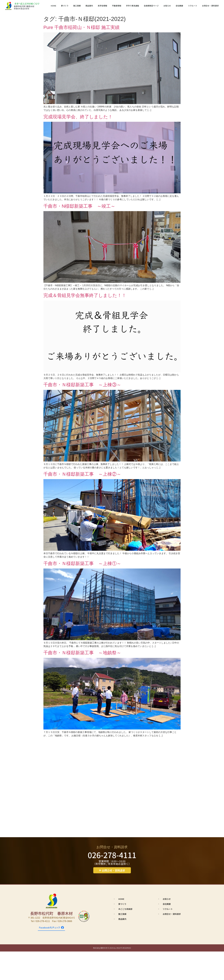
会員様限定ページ (151, 6)
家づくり (65, 6)
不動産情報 (116, 6)
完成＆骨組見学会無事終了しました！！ (85, 295)
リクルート (193, 6)
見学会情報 (102, 6)
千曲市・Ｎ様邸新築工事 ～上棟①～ (82, 563)
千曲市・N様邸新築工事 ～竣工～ (79, 206)
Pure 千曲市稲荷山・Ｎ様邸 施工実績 (81, 27)
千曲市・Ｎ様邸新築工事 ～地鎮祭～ (82, 653)
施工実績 (77, 6)
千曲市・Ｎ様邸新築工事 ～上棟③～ (82, 385)
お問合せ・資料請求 (210, 6)
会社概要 (179, 6)
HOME (53, 6)
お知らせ (167, 6)
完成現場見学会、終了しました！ (78, 117)
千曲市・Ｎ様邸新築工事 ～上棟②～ (82, 474)
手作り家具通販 (132, 6)
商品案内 (89, 6)
